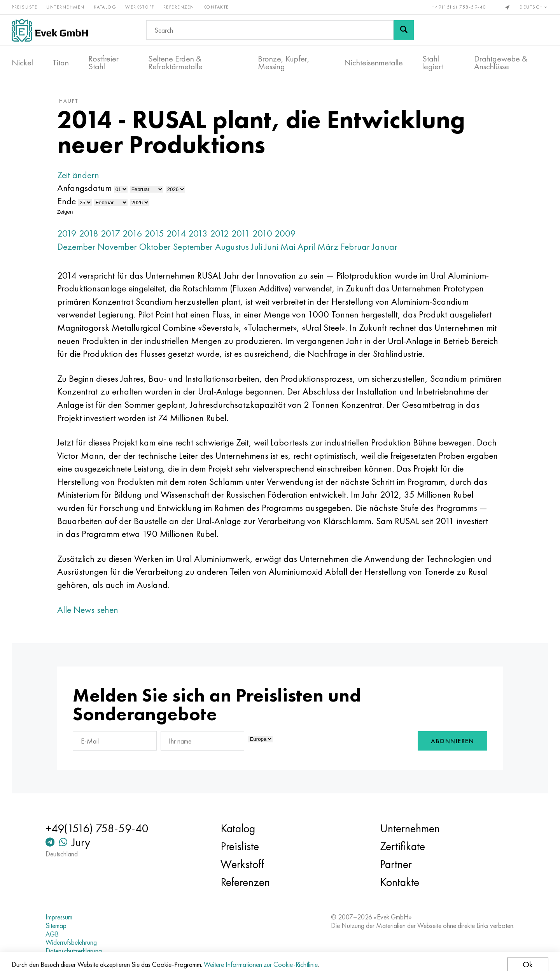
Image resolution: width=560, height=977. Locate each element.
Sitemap (56, 926)
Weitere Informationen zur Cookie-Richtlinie (261, 964)
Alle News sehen (88, 610)
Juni (271, 246)
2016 (132, 233)
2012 (220, 233)
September (193, 246)
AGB (52, 934)
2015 (154, 233)
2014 (176, 233)
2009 (285, 233)
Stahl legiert (433, 63)
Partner (396, 864)
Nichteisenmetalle (374, 63)
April (306, 246)
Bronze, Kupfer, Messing (284, 63)
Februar (355, 246)
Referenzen (179, 7)
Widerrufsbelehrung (71, 942)
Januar (385, 246)
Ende (66, 201)
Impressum (59, 917)
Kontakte (216, 7)
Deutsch (534, 7)
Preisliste (24, 7)
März (328, 246)
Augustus (232, 246)
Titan (61, 63)
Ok (528, 964)
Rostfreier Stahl (103, 63)
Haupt (69, 101)
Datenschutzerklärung (74, 951)
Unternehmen (66, 7)
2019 (67, 233)
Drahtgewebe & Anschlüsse (501, 63)
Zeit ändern (78, 175)
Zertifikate (402, 846)
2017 (110, 233)
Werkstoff (140, 7)
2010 (262, 233)
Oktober (155, 246)
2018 (89, 233)
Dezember (76, 246)
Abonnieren (452, 741)
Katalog (105, 7)
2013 (198, 233)
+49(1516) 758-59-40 (459, 7)
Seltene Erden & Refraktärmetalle (175, 63)
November (117, 246)
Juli (257, 246)
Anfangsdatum (84, 188)
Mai (288, 246)
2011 (241, 233)
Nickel (22, 63)
